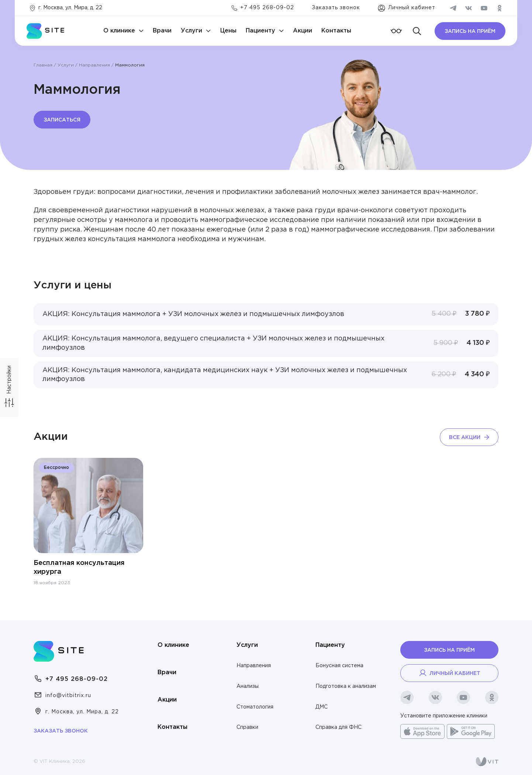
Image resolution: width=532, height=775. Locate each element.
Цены (228, 31)
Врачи (162, 31)
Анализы (248, 686)
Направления (94, 65)
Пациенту (260, 31)
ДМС (322, 707)
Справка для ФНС (338, 727)
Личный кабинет (449, 673)
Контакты (336, 31)
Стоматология (255, 707)
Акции (303, 31)
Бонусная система (339, 666)
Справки (247, 727)
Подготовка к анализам (346, 686)
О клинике (119, 31)
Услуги (191, 31)
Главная (43, 65)
